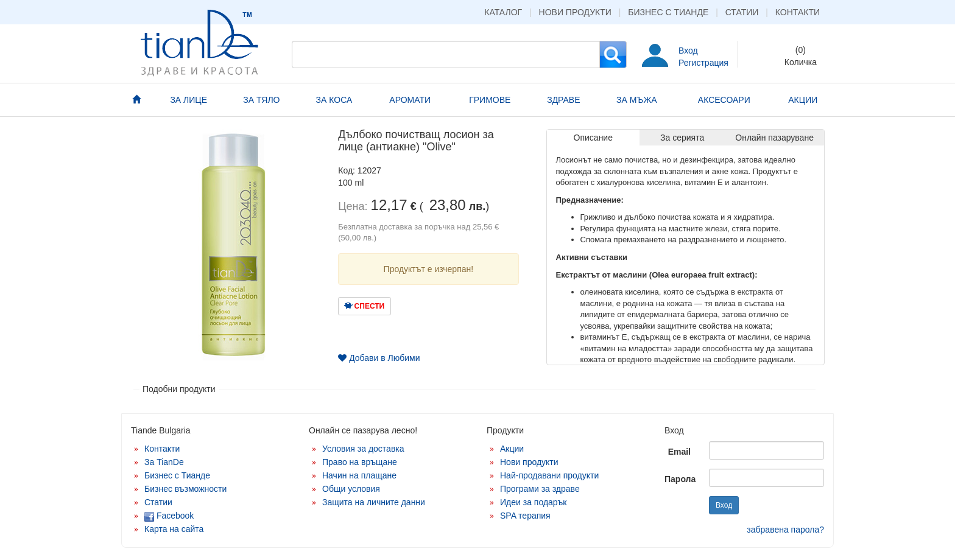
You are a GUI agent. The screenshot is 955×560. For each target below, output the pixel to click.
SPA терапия (525, 516)
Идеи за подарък (534, 502)
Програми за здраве (540, 489)
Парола (680, 479)
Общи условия (351, 489)
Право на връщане (360, 462)
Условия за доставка (363, 449)
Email (679, 452)
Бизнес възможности (185, 489)
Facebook (169, 516)
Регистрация (703, 63)
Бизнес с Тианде (668, 12)
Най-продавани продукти (549, 475)
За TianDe (164, 462)
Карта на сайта (174, 529)
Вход (688, 51)
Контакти (798, 12)
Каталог (503, 12)
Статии (742, 12)
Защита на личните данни (374, 502)
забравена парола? (785, 530)
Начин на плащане (359, 475)
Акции (512, 449)
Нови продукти (575, 12)
